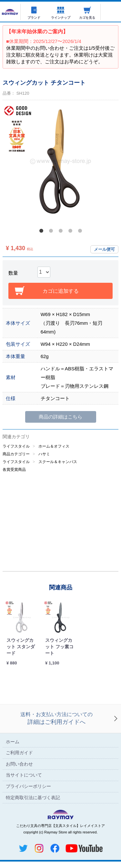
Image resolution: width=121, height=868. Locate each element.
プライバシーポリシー (28, 786)
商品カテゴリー (16, 454)
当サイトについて (24, 775)
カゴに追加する (61, 291)
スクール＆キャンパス (58, 462)
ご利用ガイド (19, 753)
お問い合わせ (19, 764)
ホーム (13, 742)
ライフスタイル (16, 446)
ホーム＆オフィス (54, 446)
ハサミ (44, 454)
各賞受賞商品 (14, 470)
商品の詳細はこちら (60, 417)
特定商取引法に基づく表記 (33, 798)
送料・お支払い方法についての (56, 719)
